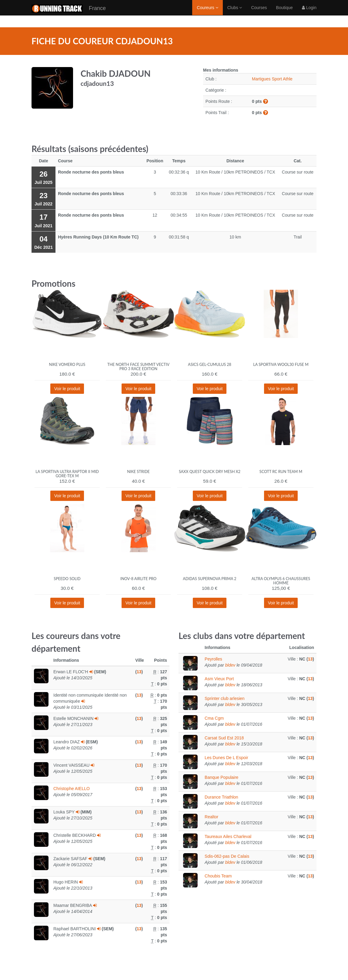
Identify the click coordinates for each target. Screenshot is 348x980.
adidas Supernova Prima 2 (209, 579)
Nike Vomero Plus (67, 365)
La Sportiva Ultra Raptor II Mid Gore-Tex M (67, 474)
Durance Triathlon (221, 797)
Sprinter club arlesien (225, 698)
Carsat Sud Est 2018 (224, 738)
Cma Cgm (214, 718)
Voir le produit (67, 389)
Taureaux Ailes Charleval (228, 836)
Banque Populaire (221, 777)
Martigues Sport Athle (272, 79)
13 (139, 672)
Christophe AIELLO (72, 789)
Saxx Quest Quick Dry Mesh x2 (210, 472)
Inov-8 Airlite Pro (138, 579)
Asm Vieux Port (219, 679)
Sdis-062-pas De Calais (227, 856)
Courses (259, 14)
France (69, 15)
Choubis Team (218, 876)
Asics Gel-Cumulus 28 (210, 365)
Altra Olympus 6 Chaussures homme (281, 581)
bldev (230, 665)
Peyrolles (213, 659)
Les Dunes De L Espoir (226, 758)
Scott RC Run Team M (281, 472)
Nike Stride (138, 472)
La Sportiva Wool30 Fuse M (281, 365)
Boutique (284, 14)
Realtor (211, 817)
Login (309, 14)
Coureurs (207, 14)
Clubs (235, 14)
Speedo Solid (67, 579)
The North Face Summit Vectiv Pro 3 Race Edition (138, 367)
